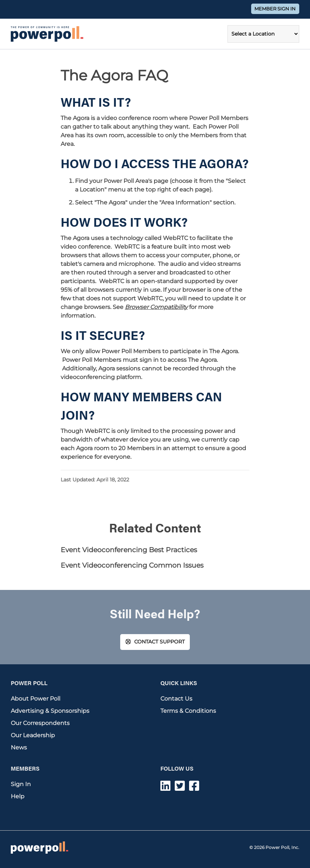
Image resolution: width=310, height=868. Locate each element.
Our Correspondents (40, 723)
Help (18, 796)
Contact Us (176, 699)
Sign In (21, 784)
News (19, 747)
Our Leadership (33, 735)
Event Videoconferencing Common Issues (132, 565)
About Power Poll (36, 699)
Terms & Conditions (188, 711)
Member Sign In (275, 9)
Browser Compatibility (156, 307)
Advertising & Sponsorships (50, 711)
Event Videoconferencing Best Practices (129, 550)
